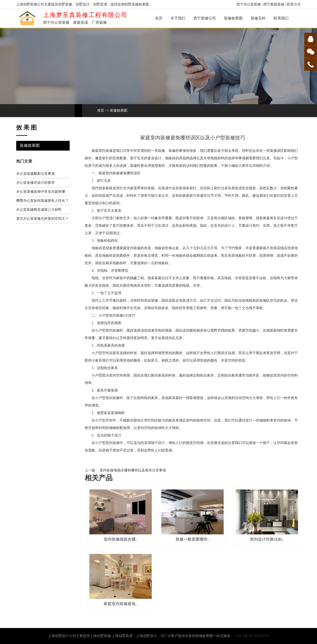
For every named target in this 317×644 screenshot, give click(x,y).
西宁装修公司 (205, 18)
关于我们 (178, 18)
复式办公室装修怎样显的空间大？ (42, 219)
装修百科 (258, 18)
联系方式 (294, 4)
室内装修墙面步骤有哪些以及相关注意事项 (132, 470)
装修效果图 (233, 18)
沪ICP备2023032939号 (252, 636)
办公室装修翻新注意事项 (35, 174)
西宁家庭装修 (274, 4)
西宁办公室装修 (249, 4)
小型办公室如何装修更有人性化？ (42, 201)
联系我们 (281, 18)
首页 (159, 18)
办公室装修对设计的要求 (35, 183)
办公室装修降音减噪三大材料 (39, 210)
